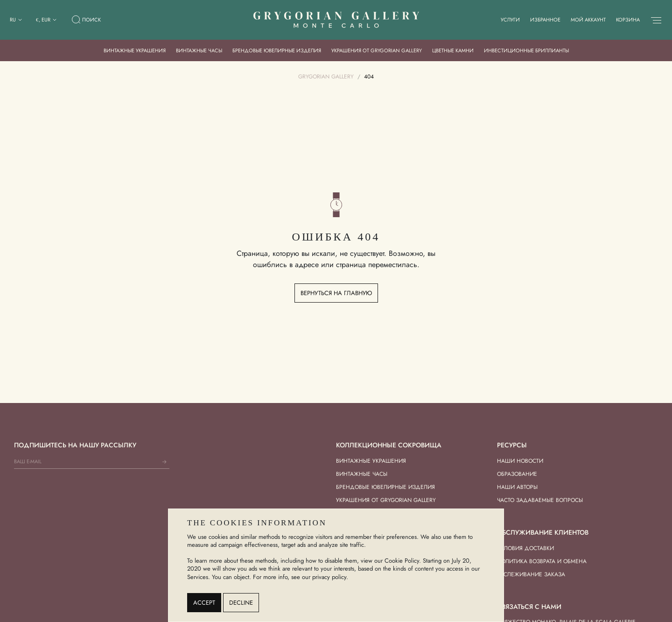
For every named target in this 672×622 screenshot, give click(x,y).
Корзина (628, 20)
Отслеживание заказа (531, 574)
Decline (241, 603)
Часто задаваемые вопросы (540, 500)
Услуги (510, 20)
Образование (517, 474)
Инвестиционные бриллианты (526, 50)
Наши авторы (517, 487)
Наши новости (520, 461)
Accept (204, 603)
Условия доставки (525, 548)
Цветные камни (453, 50)
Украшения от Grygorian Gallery (377, 50)
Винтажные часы (199, 50)
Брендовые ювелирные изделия (277, 50)
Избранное (545, 20)
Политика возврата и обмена (542, 561)
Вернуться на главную (336, 293)
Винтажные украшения (135, 50)
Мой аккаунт (588, 20)
